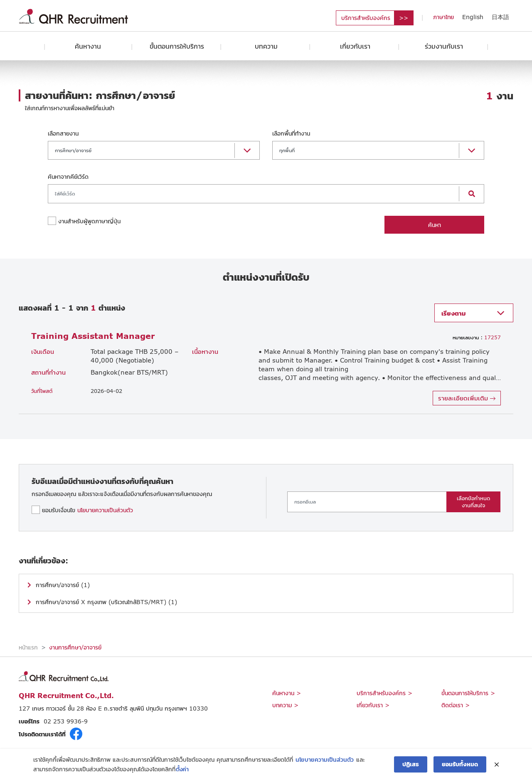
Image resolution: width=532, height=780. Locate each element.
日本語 (500, 17)
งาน (500, 95)
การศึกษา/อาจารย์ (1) (63, 585)
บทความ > (285, 705)
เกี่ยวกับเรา (355, 46)
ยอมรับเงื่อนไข (87, 510)
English (473, 17)
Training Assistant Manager (93, 336)
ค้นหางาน (88, 46)
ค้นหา (435, 225)
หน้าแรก (28, 647)
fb (76, 734)
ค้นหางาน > (287, 693)
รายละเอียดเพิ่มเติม (467, 398)
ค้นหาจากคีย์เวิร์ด (68, 176)
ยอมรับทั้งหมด (460, 764)
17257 (477, 337)
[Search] (254, 194)
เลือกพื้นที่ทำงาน (291, 133)
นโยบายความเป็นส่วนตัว (105, 510)
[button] (154, 151)
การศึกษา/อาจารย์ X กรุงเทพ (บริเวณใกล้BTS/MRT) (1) (106, 602)
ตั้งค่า (182, 769)
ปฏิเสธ (411, 764)
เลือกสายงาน (63, 133)
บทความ (266, 46)
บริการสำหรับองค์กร (366, 18)
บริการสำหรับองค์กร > (384, 693)
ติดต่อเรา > (456, 705)
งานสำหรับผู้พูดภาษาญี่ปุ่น (89, 221)
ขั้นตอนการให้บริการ (177, 46)
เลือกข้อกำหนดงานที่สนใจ (473, 502)
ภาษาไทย (443, 17)
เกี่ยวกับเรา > (373, 705)
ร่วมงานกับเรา (444, 46)
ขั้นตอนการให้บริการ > (468, 693)
